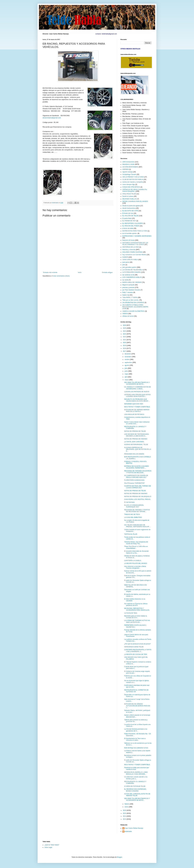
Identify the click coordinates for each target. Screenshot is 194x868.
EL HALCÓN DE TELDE (130, 216)
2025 (125, 328)
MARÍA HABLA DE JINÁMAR (132, 282)
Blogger (120, 857)
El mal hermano (129, 502)
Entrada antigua (107, 272)
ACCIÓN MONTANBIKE (130, 167)
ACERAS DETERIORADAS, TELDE (136, 445)
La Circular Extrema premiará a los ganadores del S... (136, 730)
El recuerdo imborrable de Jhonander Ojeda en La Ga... (136, 552)
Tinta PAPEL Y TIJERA (130, 297)
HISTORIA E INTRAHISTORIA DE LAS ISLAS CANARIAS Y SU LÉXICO (135, 244)
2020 (125, 343)
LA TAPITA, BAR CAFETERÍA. (134, 442)
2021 (125, 340)
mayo (127, 374)
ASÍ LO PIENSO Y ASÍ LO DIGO (133, 177)
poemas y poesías (128, 287)
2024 (125, 331)
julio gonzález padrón (129, 267)
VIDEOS (125, 314)
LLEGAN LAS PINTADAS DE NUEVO (137, 392)
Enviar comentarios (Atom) (61, 276)
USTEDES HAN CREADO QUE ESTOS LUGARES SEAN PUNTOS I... (137, 395)
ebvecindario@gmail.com (52, 118)
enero (127, 807)
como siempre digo (129, 184)
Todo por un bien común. (131, 300)
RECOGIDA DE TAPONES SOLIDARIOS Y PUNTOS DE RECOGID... (138, 472)
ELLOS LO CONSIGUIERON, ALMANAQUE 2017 (134, 506)
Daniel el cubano (128, 196)
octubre (127, 360)
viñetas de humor (128, 316)
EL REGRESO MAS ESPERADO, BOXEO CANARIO (135, 790)
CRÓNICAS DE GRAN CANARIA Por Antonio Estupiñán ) (135, 190)
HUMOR (125, 257)
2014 (125, 816)
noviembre (128, 357)
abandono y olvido (128, 164)
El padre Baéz (127, 218)
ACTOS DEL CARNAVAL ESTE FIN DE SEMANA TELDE (137, 795)
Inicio (80, 272)
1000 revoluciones (128, 162)
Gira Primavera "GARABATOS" (134, 483)
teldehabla (128, 831)
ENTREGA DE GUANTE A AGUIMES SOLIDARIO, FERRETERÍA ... (137, 467)
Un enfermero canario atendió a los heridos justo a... (136, 778)
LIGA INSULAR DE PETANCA (134, 414)
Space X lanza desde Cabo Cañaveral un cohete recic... (137, 423)
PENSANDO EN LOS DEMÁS (134, 454)
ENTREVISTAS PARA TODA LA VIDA (135, 231)
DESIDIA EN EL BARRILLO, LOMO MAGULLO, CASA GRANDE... (136, 773)
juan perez (126, 262)
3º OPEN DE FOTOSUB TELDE (135, 786)
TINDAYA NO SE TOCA (132, 514)
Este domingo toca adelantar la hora (136, 748)
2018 (125, 348)
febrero (127, 804)
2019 (125, 346)
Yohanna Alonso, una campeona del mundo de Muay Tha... (136, 543)
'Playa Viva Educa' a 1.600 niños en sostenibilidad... (136, 547)
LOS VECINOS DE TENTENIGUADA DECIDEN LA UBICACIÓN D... (136, 435)
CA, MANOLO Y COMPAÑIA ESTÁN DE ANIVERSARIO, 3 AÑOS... (138, 388)
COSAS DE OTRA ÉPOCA (131, 187)
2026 (125, 325)
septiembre (128, 362)
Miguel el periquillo (128, 285)
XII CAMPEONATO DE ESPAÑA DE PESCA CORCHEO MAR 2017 (136, 476)
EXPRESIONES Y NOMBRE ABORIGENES (137, 236)
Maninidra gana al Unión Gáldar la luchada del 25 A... (135, 617)
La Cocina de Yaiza (131, 613)
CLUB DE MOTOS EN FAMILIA (133, 180)
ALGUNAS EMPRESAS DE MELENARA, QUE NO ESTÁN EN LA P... (138, 449)
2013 (125, 819)
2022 (125, 337)
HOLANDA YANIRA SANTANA (132, 252)
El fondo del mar (128, 213)
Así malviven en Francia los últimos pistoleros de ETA (136, 605)
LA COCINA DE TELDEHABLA (133, 270)
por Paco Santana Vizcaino (131, 290)
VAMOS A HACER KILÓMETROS (133, 311)
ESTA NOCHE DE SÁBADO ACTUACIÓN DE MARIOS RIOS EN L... (137, 706)
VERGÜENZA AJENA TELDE (134, 647)
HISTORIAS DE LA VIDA (131, 247)
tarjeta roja (126, 295)
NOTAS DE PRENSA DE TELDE (135, 431)
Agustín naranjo (128, 172)
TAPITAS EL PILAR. (131, 534)
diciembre (128, 354)
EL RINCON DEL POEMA (131, 226)
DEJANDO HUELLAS (129, 199)
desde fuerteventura (129, 208)
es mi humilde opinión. (130, 233)
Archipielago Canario (129, 174)
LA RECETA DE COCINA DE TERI (136, 654)
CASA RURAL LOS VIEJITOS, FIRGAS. (137, 499)
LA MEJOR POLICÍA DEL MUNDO (136, 563)
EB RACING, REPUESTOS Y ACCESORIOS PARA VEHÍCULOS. (137, 609)
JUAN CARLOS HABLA (130, 260)
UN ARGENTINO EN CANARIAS (133, 303)
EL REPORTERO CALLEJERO (133, 223)
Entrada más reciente (50, 272)
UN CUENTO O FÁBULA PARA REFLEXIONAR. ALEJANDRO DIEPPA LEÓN (135, 307)
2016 (125, 810)
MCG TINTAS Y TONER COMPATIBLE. (137, 407)
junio (126, 371)
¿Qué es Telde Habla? (52, 845)
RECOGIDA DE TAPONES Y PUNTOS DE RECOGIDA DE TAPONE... (137, 511)
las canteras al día (128, 275)
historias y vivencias (129, 250)
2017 (125, 351)
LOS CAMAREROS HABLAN (132, 277)
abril (126, 377)
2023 (125, 334)
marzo (127, 380)
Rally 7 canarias (128, 292)
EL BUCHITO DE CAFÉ (130, 211)
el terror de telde (128, 228)
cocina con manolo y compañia (133, 182)
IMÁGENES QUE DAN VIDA (134, 404)
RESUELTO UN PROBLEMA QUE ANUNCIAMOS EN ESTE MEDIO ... (137, 400)
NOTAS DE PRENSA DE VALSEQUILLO (138, 496)
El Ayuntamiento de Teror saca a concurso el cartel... (135, 739)
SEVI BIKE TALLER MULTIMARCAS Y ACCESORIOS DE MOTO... (137, 383)
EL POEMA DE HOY (129, 221)
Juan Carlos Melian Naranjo (134, 828)
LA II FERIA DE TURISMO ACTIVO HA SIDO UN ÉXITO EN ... (137, 621)
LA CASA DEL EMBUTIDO (133, 517)
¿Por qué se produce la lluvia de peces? (137, 644)
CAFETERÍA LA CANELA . (133, 561)
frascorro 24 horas (128, 240)
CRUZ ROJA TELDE (129, 194)
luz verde (125, 280)
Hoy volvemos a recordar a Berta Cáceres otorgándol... (135, 567)
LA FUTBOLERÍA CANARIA (132, 272)
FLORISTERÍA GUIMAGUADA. (135, 480)
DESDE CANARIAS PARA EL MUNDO (135, 201)
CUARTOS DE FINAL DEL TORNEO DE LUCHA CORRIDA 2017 (138, 487)
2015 (125, 813)
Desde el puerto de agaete (131, 206)
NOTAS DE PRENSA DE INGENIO (136, 439)
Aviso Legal (48, 847)
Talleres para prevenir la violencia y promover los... (136, 721)
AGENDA (126, 169)
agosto (127, 365)
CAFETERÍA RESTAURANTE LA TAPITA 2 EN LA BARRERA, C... (138, 651)
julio (124, 265)
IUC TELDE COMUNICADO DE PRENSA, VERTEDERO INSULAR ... (137, 526)
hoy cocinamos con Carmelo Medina (134, 255)
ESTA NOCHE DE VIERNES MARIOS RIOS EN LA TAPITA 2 (137, 411)
